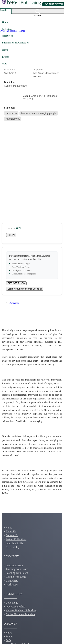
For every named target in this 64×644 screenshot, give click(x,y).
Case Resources (14, 565)
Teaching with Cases (17, 569)
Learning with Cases (17, 573)
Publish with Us (14, 543)
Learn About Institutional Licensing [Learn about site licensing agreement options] (25, 289)
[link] (12, 113)
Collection (7, 29)
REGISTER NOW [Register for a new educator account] (16, 283)
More (5, 64)
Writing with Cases (16, 577)
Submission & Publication (15, 43)
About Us (11, 531)
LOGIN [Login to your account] (11, 235)
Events (6, 57)
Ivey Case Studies (15, 607)
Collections (12, 603)
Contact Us (12, 535)
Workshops (12, 585)
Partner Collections (16, 539)
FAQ (8, 640)
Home (5, 22)
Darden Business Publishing (21, 614)
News (5, 50)
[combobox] (8, 11)
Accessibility (13, 547)
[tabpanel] (32, 412)
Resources (7, 36)
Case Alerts (12, 581)
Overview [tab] (14, 303)
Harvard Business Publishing (21, 610)
